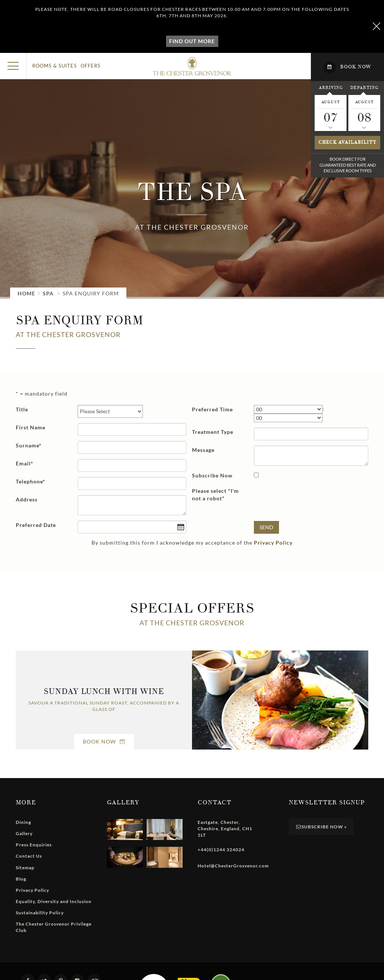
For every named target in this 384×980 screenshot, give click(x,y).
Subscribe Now (212, 475)
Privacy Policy (273, 543)
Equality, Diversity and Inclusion (54, 901)
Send (266, 527)
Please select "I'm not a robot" (215, 495)
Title (22, 409)
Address (27, 499)
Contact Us (29, 856)
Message (203, 450)
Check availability (347, 142)
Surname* (29, 445)
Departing (364, 87)
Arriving (331, 87)
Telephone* (31, 481)
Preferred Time (212, 409)
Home (26, 293)
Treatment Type (213, 432)
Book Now (104, 741)
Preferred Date (36, 525)
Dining (23, 822)
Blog (21, 879)
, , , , (225, 829)
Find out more (192, 41)
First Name (31, 427)
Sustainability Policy (40, 913)
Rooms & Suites (55, 66)
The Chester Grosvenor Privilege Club (54, 927)
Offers (91, 66)
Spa (48, 293)
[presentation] (311, 501)
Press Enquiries (34, 845)
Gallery (24, 833)
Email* (25, 463)
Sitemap (25, 868)
